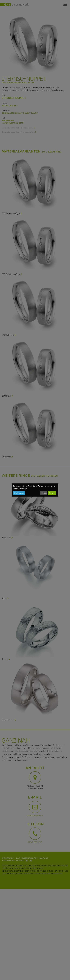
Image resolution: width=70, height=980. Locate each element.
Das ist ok (52, 493)
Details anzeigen (19, 493)
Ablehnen (44, 493)
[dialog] (35, 490)
